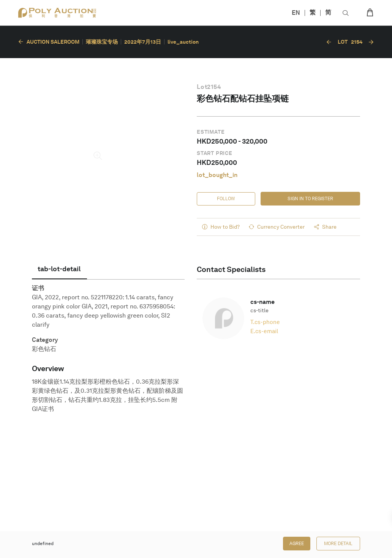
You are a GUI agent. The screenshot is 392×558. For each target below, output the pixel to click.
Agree (297, 544)
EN (296, 13)
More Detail (338, 544)
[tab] (59, 269)
